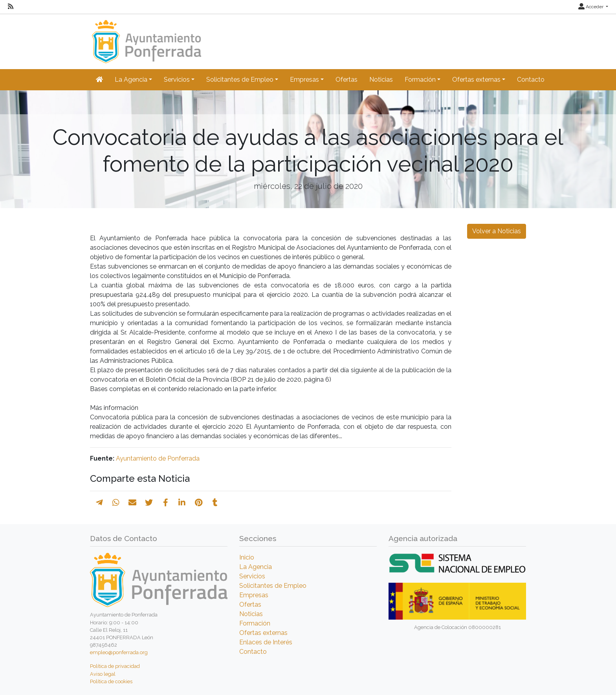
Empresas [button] (304, 80)
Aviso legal (103, 674)
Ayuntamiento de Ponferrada (158, 458)
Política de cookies (111, 681)
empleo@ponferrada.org (119, 652)
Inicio (247, 557)
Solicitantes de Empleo (273, 586)
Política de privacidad (115, 666)
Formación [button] (420, 80)
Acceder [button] (591, 7)
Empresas (254, 595)
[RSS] (11, 7)
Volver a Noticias (497, 231)
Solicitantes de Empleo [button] (240, 80)
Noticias (381, 80)
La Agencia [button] (131, 80)
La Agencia (256, 567)
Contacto (531, 80)
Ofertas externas (263, 633)
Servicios (252, 576)
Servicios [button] (177, 80)
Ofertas (346, 80)
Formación (255, 623)
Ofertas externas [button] (476, 80)
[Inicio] (146, 38)
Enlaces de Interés (266, 642)
